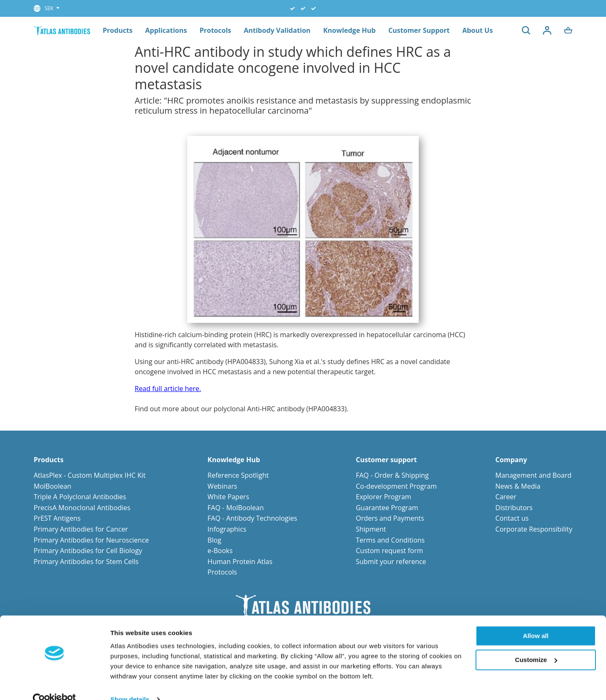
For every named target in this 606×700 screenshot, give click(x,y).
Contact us (512, 518)
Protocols (215, 30)
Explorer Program (383, 497)
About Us (477, 30)
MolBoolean (52, 486)
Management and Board (533, 475)
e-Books (220, 551)
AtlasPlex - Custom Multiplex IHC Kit (90, 475)
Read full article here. (168, 389)
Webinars (222, 486)
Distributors (514, 508)
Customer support (386, 460)
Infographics (227, 529)
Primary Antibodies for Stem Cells (86, 562)
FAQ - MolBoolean (236, 508)
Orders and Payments (390, 518)
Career (506, 497)
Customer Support (419, 30)
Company (511, 460)
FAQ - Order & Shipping (392, 475)
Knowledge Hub (350, 30)
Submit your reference (391, 562)
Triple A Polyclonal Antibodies (80, 497)
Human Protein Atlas (240, 562)
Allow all (536, 620)
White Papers (228, 497)
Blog (214, 540)
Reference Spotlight (238, 475)
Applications (166, 30)
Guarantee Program (387, 508)
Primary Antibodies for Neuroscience (91, 540)
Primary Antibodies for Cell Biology (88, 551)
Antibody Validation (277, 30)
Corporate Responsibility (534, 529)
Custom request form (389, 551)
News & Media (518, 486)
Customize (536, 643)
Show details (130, 683)
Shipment (371, 529)
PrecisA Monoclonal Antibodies (82, 508)
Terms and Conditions (390, 540)
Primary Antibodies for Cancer (81, 529)
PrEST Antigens (57, 518)
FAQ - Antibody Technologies (252, 518)
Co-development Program (396, 486)
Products (118, 30)
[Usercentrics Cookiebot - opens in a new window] (54, 684)
